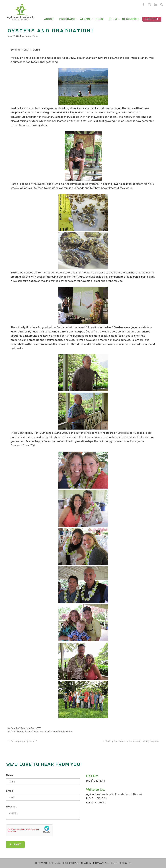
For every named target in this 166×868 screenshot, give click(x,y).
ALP (13, 731)
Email (9, 791)
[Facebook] (143, 5)
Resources (131, 19)
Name (10, 775)
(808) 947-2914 (96, 781)
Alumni (87, 19)
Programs (68, 19)
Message (12, 807)
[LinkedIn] (156, 5)
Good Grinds (59, 731)
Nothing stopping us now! (24, 741)
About (49, 19)
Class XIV (36, 728)
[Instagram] (149, 5)
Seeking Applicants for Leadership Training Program (132, 741)
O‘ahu (69, 731)
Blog (99, 19)
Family (48, 731)
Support (152, 19)
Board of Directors (20, 728)
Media (114, 19)
